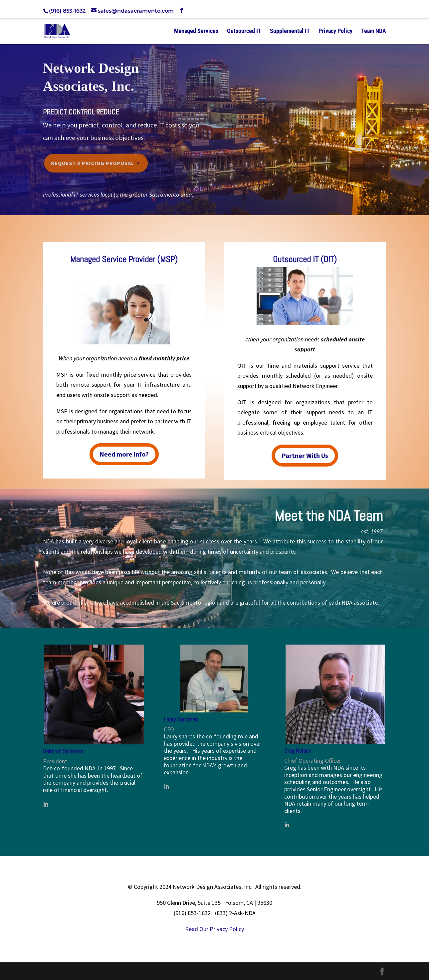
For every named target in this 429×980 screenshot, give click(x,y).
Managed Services (196, 31)
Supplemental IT (290, 31)
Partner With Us (305, 455)
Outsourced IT (244, 31)
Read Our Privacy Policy (214, 929)
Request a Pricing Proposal (93, 162)
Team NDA (374, 31)
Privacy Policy (335, 31)
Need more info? (124, 454)
